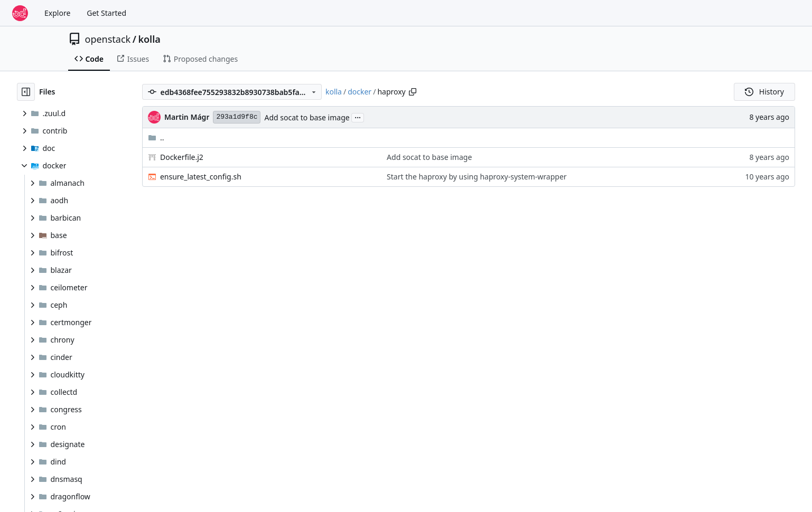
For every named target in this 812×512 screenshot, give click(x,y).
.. (156, 138)
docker (360, 92)
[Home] (20, 13)
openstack (108, 39)
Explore (57, 13)
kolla (149, 39)
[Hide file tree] (26, 92)
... (358, 117)
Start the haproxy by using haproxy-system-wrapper (477, 177)
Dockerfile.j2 (182, 157)
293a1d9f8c (237, 117)
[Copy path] (413, 92)
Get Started (106, 13)
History (764, 92)
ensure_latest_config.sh (201, 177)
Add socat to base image (307, 117)
